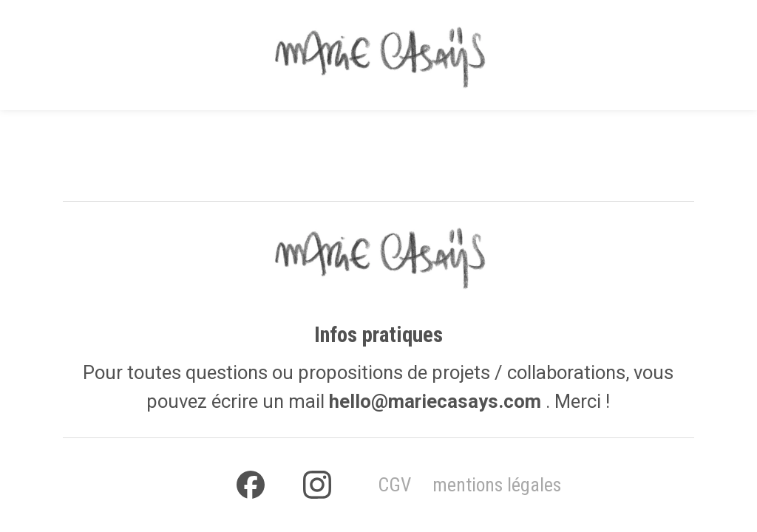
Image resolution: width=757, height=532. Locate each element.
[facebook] (251, 484)
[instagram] (317, 484)
